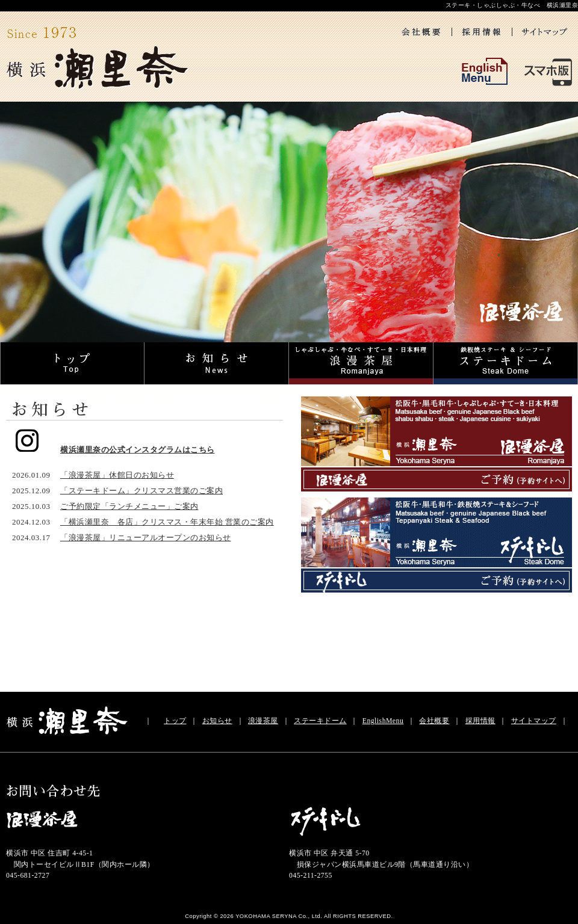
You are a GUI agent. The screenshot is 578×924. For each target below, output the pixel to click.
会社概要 (434, 721)
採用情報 (480, 721)
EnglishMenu (383, 721)
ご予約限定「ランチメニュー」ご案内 (129, 506)
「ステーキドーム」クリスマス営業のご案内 (141, 491)
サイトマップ (534, 721)
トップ (175, 721)
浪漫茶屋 (263, 721)
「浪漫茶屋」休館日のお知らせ (117, 475)
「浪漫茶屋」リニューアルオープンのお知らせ (146, 537)
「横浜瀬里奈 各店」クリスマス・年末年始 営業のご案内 (167, 522)
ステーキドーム (320, 721)
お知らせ (217, 721)
